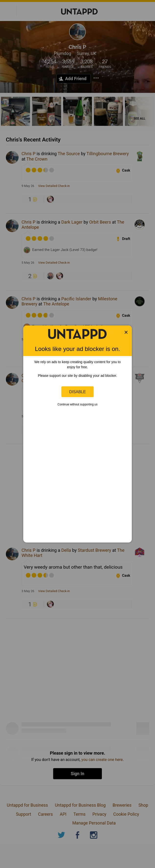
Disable (77, 392)
